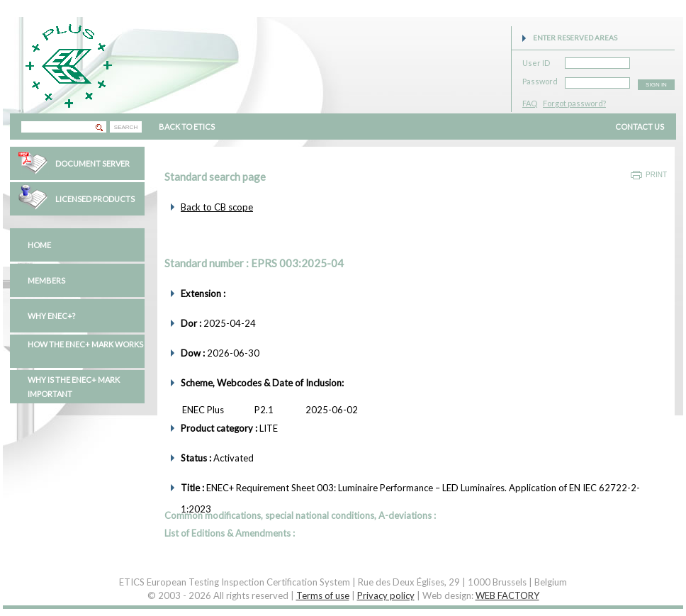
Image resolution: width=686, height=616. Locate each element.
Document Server (92, 163)
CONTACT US (640, 127)
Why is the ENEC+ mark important (74, 387)
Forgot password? (574, 103)
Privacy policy (386, 595)
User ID (536, 61)
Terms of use (323, 595)
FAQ (530, 103)
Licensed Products (95, 199)
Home (39, 245)
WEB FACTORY (507, 595)
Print (656, 175)
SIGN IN (656, 85)
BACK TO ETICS (187, 127)
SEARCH (126, 127)
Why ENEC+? (51, 316)
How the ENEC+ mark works (85, 344)
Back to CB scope (217, 207)
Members (46, 280)
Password (540, 79)
